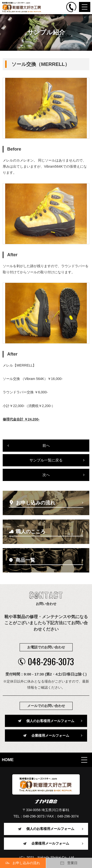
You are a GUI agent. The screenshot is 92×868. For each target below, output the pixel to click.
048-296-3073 (46, 661)
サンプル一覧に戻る (46, 460)
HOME (8, 760)
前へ (46, 445)
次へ (46, 475)
